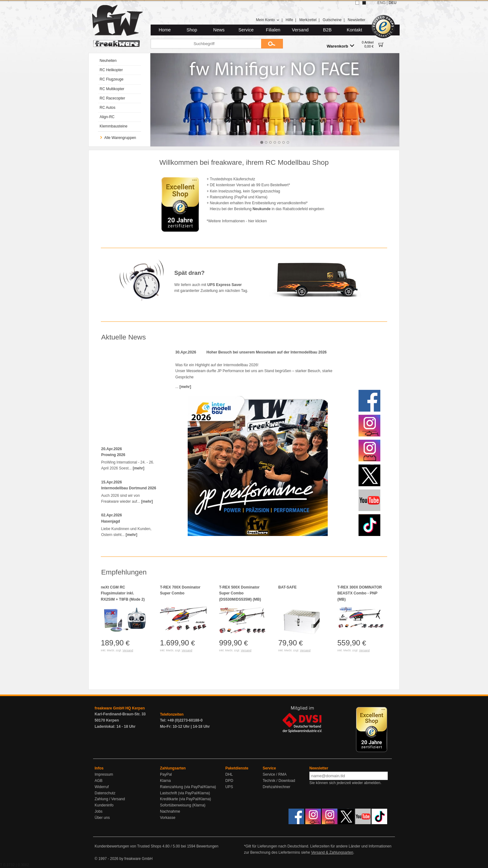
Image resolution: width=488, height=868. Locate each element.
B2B (327, 30)
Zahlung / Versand (110, 799)
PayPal (166, 774)
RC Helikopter (111, 70)
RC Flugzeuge (112, 79)
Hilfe (289, 20)
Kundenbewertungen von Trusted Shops (128, 846)
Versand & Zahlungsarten (332, 852)
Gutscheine (332, 20)
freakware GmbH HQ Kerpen (120, 708)
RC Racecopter (112, 98)
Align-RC (107, 117)
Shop (192, 30)
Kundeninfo (104, 805)
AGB (99, 781)
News (219, 30)
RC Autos (108, 108)
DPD (229, 781)
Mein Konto (268, 20)
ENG (382, 3)
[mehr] (138, 468)
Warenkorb (340, 46)
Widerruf (102, 787)
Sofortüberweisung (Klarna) (183, 805)
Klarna (165, 781)
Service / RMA (275, 774)
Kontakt (354, 30)
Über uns (102, 818)
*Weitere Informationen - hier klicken (237, 221)
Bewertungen (207, 846)
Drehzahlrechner (277, 787)
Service (246, 30)
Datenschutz (105, 793)
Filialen (273, 30)
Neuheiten (108, 61)
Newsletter (357, 20)
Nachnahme (170, 811)
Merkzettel (308, 20)
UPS (229, 787)
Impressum (104, 774)
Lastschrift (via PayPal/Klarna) (185, 793)
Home (165, 30)
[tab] (262, 142)
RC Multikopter (112, 89)
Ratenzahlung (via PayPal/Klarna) (188, 787)
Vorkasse (168, 818)
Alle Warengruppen (118, 138)
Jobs (99, 811)
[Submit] (272, 44)
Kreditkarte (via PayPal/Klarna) (185, 799)
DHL (229, 774)
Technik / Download (279, 781)
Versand (300, 30)
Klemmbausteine (113, 126)
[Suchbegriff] (206, 44)
